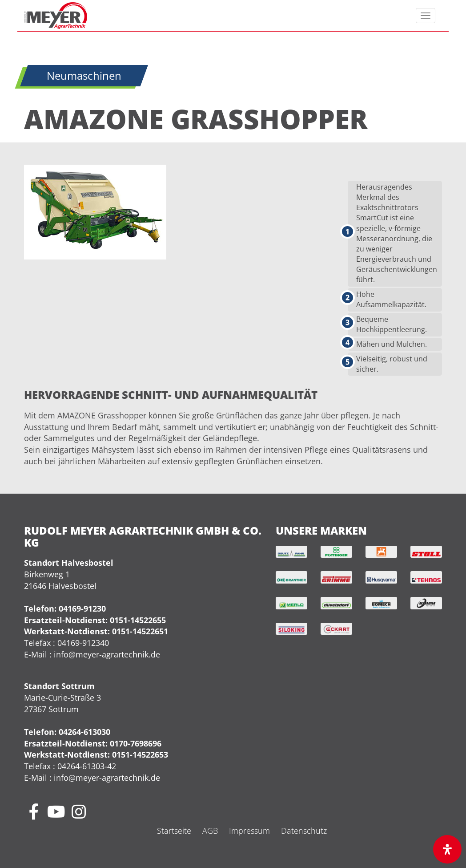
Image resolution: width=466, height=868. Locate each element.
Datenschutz (304, 831)
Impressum (249, 831)
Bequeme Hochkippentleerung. (392, 324)
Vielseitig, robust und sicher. (392, 364)
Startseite (174, 831)
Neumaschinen (84, 76)
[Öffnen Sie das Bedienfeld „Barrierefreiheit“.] (447, 849)
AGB (210, 831)
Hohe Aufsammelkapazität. (391, 299)
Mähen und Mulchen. (392, 344)
